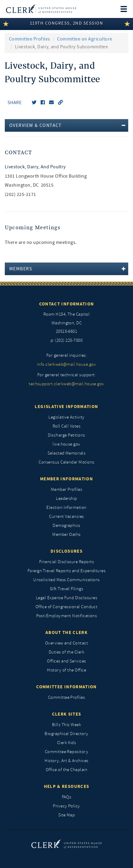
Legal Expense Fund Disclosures (66, 598)
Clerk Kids (67, 743)
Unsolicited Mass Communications (66, 580)
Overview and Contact (67, 643)
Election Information (66, 508)
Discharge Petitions (66, 435)
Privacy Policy (66, 806)
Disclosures (66, 551)
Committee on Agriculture (85, 39)
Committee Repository (67, 752)
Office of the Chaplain (67, 770)
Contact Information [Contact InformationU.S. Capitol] (67, 304)
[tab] (66, 125)
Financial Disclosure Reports (66, 562)
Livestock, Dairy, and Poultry (35, 167)
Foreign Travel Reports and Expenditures (67, 571)
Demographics (66, 526)
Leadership (66, 499)
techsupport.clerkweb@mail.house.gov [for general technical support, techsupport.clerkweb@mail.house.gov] (66, 384)
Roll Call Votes (66, 426)
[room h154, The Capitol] (66, 323)
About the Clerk (66, 632)
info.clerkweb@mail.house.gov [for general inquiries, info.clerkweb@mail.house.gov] (66, 364)
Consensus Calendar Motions (66, 462)
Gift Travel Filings (66, 589)
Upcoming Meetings (33, 228)
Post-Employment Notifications (67, 616)
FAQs (67, 797)
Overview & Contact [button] (36, 125)
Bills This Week (66, 725)
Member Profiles (66, 490)
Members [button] (21, 269)
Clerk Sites (67, 714)
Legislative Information (66, 407)
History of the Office (66, 670)
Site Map (67, 815)
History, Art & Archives (66, 761)
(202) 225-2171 (20, 194)
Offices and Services (66, 661)
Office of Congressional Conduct (67, 607)
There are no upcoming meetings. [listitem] (41, 242)
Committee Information (66, 687)
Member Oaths (66, 535)
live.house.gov (66, 444)
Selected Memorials (67, 453)
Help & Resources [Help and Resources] (67, 786)
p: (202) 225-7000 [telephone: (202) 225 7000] (66, 340)
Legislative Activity (66, 417)
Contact (18, 153)
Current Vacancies (66, 517)
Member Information (66, 479)
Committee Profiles (30, 39)
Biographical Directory (66, 734)
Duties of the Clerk (66, 652)
